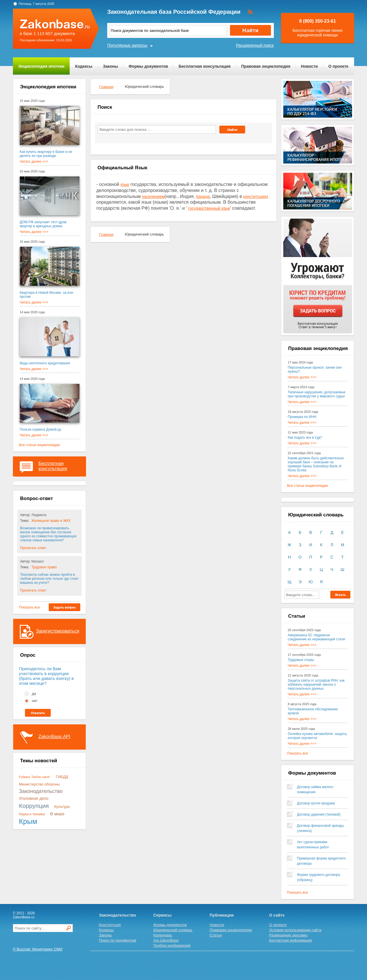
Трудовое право (44, 567)
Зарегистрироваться (57, 631)
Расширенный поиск (255, 45)
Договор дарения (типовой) (319, 814)
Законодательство (41, 791)
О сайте (277, 915)
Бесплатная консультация (205, 66)
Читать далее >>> (34, 162)
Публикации (222, 915)
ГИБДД (62, 777)
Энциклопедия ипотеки (41, 66)
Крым (28, 821)
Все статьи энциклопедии (39, 445)
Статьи (216, 935)
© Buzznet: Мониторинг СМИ (38, 949)
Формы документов (148, 66)
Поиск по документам (118, 940)
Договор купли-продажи (316, 803)
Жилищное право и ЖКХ (51, 521)
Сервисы (162, 915)
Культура (62, 807)
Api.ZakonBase (166, 940)
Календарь (163, 935)
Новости (310, 66)
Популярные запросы (127, 45)
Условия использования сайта (295, 930)
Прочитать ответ (33, 548)
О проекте (338, 66)
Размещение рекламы (288, 935)
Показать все (29, 607)
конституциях (256, 197)
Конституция (110, 925)
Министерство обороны (39, 784)
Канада (203, 197)
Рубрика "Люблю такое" (35, 777)
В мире (57, 814)
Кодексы (84, 66)
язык (125, 184)
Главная (106, 87)
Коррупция (34, 806)
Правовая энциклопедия (266, 66)
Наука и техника (32, 814)
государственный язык (209, 208)
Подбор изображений (172, 945)
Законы (110, 66)
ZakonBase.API (54, 737)
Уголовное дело (34, 798)
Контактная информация (291, 940)
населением (153, 197)
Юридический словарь (173, 930)
